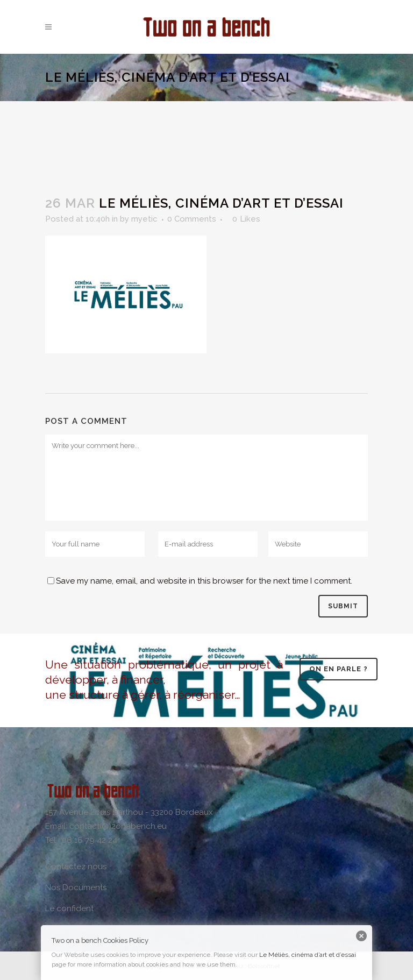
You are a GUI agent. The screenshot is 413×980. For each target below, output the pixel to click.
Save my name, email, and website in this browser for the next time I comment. (204, 581)
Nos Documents (76, 887)
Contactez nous (76, 867)
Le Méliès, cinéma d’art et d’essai (308, 955)
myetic (144, 219)
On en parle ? (339, 669)
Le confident (69, 908)
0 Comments (192, 219)
